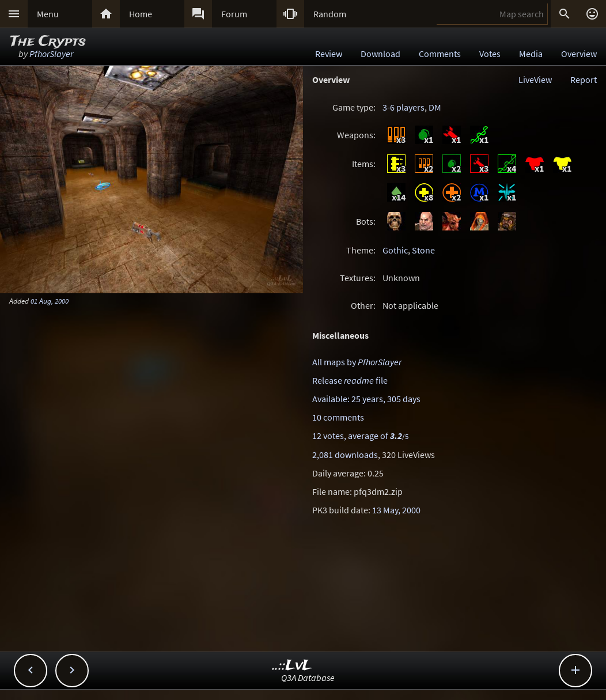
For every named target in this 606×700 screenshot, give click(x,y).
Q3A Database (308, 678)
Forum (234, 14)
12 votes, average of (360, 436)
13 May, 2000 (396, 510)
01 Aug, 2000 (50, 301)
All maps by (357, 362)
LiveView (535, 80)
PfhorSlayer (51, 54)
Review (329, 54)
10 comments (338, 417)
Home (141, 14)
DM (435, 107)
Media (531, 54)
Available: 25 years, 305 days (366, 399)
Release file (350, 380)
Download (380, 54)
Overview (579, 54)
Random (330, 14)
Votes (490, 54)
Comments (440, 54)
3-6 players (404, 107)
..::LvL (292, 666)
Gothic (395, 250)
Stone (423, 250)
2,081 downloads (345, 455)
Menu (48, 14)
